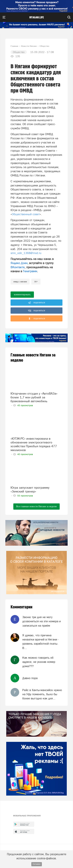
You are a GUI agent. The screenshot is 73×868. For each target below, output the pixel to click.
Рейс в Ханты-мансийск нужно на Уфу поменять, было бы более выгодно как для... (42, 694)
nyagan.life (37, 18)
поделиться (37, 303)
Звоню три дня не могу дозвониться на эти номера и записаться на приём (42, 621)
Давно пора (30, 678)
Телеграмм (30, 271)
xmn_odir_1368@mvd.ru (26, 253)
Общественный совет (26, 214)
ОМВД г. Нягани (20, 282)
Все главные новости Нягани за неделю (36, 506)
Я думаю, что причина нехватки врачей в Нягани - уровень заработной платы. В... (40, 642)
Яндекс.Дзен (19, 263)
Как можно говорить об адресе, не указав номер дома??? (39, 662)
